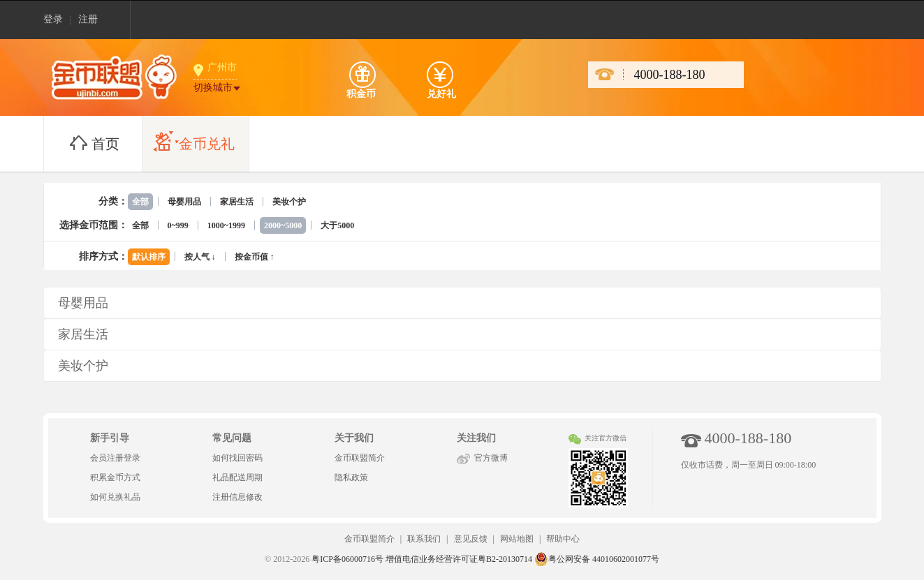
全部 (140, 202)
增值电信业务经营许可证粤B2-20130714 (459, 559)
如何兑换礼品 (115, 497)
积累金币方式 (115, 477)
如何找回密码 (237, 458)
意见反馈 (471, 539)
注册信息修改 (237, 497)
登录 (53, 19)
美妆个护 (289, 202)
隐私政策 (351, 477)
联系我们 (424, 539)
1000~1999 (226, 225)
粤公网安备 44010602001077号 (597, 559)
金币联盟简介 (360, 458)
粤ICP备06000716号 (347, 559)
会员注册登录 (115, 458)
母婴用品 (184, 202)
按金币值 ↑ (255, 257)
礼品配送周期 (237, 477)
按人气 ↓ (200, 257)
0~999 (178, 225)
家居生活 (237, 202)
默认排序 (149, 257)
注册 (88, 19)
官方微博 (491, 458)
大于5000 (337, 225)
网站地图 (517, 539)
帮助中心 (563, 539)
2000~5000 (283, 225)
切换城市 (213, 88)
